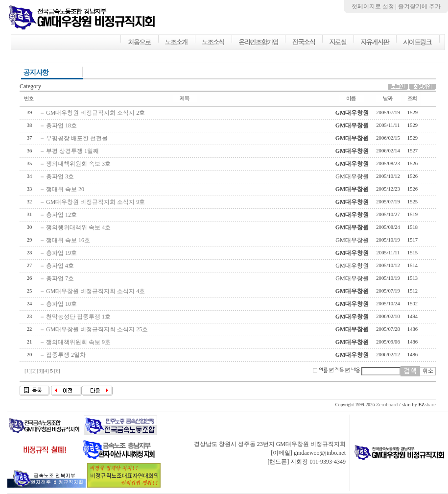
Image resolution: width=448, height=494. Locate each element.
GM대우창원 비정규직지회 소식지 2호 (95, 113)
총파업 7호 (60, 278)
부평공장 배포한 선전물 (77, 138)
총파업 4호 (60, 266)
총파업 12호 (61, 215)
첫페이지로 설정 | (375, 6)
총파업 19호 (61, 253)
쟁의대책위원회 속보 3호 (78, 164)
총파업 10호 (61, 304)
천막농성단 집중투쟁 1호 (78, 317)
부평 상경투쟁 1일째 (72, 151)
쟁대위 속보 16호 (68, 240)
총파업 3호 (60, 176)
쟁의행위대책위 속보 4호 (78, 227)
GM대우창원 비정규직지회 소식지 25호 (97, 329)
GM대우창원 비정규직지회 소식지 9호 (95, 202)
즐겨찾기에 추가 (419, 6)
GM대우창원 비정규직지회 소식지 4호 (95, 291)
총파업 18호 (61, 125)
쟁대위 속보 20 (65, 189)
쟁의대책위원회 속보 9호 (78, 342)
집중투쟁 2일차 (66, 355)
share (427, 405)
